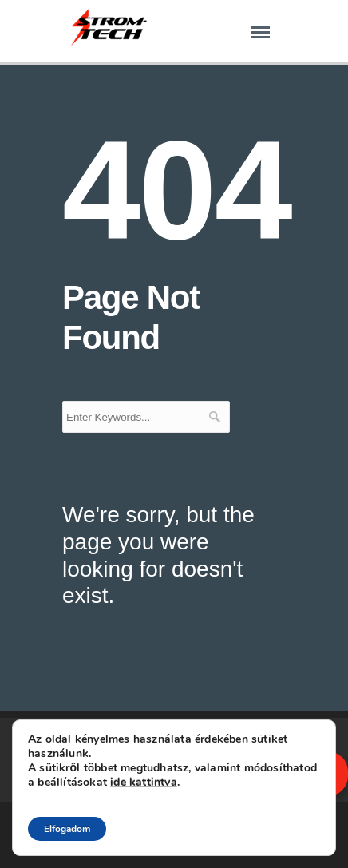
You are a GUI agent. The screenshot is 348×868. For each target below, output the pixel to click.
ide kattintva (144, 783)
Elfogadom (67, 829)
